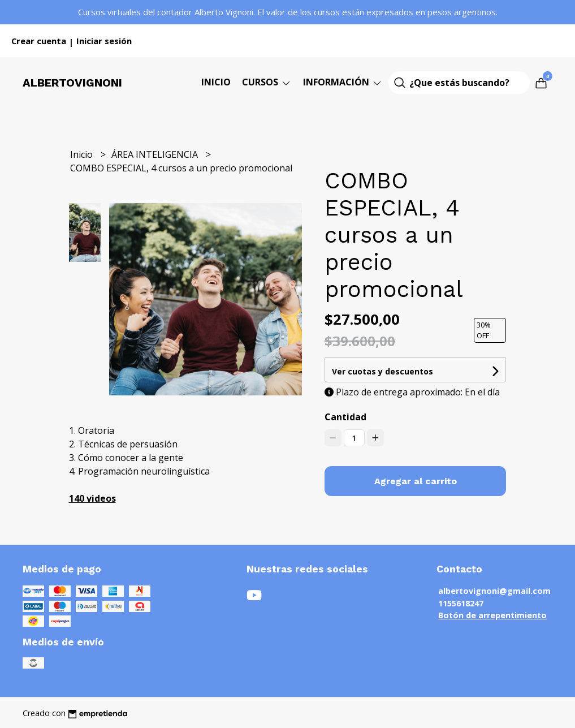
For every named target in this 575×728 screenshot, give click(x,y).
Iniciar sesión (104, 41)
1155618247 (461, 603)
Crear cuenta (39, 41)
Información (343, 82)
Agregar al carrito (416, 481)
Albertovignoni (72, 83)
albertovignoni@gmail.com (494, 591)
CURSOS (267, 82)
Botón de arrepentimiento (492, 615)
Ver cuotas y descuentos (382, 371)
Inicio (216, 82)
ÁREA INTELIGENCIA (156, 154)
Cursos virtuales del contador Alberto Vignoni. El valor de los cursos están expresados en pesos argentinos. (288, 12)
